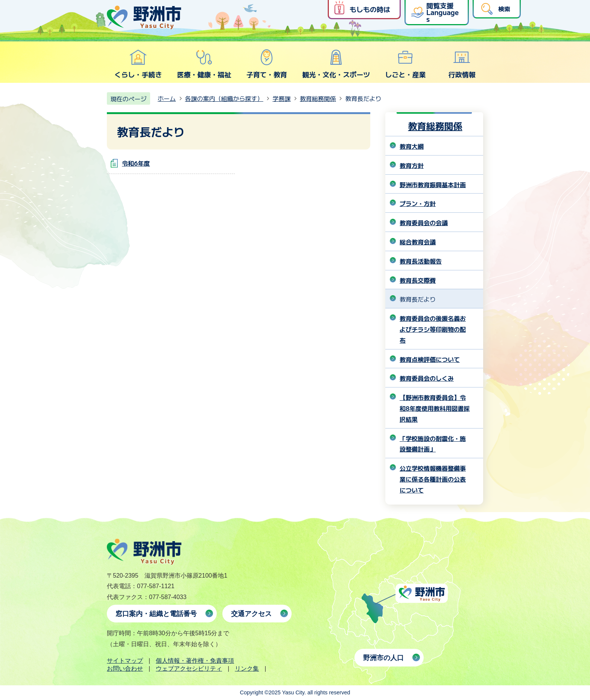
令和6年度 (136, 163)
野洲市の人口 (383, 658)
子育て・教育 (267, 64)
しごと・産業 (405, 64)
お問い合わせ (125, 669)
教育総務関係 (318, 98)
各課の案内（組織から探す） (224, 98)
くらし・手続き (138, 64)
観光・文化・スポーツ (336, 64)
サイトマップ (125, 661)
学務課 (281, 98)
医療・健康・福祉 (204, 64)
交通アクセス (251, 614)
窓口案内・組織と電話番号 (156, 614)
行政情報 (462, 64)
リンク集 (247, 669)
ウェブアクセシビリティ (189, 669)
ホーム (167, 98)
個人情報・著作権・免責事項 (195, 661)
